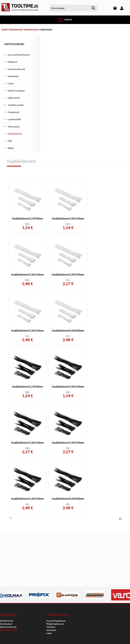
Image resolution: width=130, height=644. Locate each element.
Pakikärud (12, 62)
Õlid (10, 141)
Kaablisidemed (46, 29)
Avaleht (5, 29)
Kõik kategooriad (16, 29)
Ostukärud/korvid (16, 69)
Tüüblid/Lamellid (16, 105)
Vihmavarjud (14, 127)
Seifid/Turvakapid (16, 91)
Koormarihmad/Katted (19, 55)
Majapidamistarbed (31, 29)
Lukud (11, 83)
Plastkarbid (13, 76)
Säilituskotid (14, 98)
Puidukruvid (13, 112)
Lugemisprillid (14, 119)
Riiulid (11, 148)
